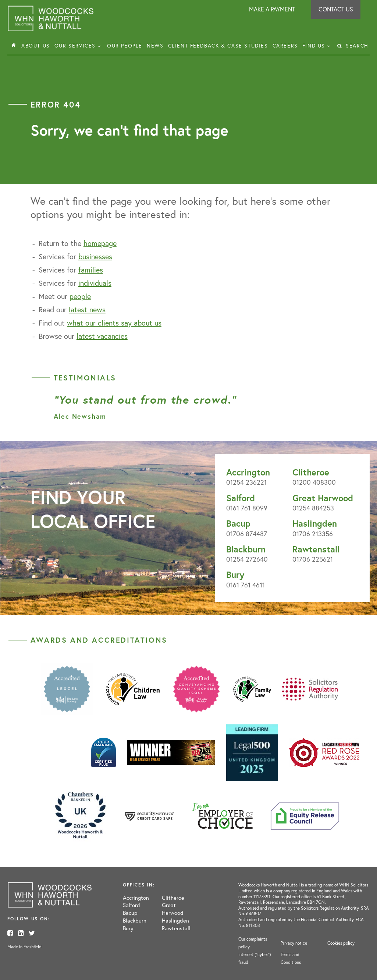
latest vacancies (102, 336)
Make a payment (272, 9)
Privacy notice (294, 943)
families (91, 270)
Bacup (238, 523)
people (80, 296)
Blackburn (246, 549)
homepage (100, 243)
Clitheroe (311, 472)
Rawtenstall (316, 549)
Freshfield (33, 947)
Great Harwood (323, 498)
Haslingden (315, 523)
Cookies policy (341, 943)
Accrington (248, 472)
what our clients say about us (114, 323)
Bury (235, 575)
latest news (87, 310)
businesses (95, 257)
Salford (241, 498)
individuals (95, 283)
